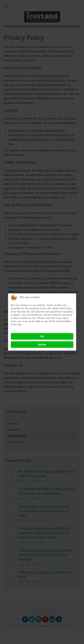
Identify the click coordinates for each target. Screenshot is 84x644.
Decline (42, 345)
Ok (42, 336)
